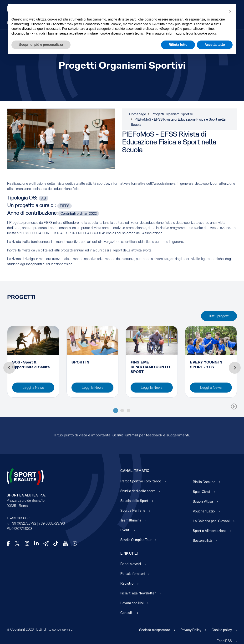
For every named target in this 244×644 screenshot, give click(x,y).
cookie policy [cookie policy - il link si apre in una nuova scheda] (207, 33)
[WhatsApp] (75, 543)
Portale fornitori (132, 574)
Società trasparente (155, 630)
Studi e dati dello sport (138, 491)
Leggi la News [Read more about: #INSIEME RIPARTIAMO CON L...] (152, 388)
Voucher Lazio (204, 511)
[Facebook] (8, 543)
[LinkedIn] (36, 543)
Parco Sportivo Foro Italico (141, 481)
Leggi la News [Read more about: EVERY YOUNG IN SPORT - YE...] (211, 388)
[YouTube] (65, 543)
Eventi (125, 530)
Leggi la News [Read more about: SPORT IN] (92, 388)
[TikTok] (56, 543)
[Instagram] (27, 543)
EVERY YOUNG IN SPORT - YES (206, 365)
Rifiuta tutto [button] (178, 45)
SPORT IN (80, 362)
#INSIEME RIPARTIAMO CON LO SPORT (150, 367)
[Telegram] (46, 543)
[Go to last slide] (9, 368)
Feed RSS (224, 641)
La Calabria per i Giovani (211, 521)
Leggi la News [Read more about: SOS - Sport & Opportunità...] (33, 388)
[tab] (116, 411)
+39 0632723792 (23, 523)
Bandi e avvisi (131, 564)
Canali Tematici (135, 471)
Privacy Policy (191, 630)
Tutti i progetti (219, 316)
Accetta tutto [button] (215, 45)
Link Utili (129, 553)
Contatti (127, 613)
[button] (230, 11)
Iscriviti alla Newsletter (138, 593)
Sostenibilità (202, 541)
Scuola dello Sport (134, 501)
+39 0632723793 (52, 523)
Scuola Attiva (203, 501)
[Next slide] (235, 368)
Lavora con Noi (132, 603)
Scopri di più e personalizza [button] (41, 45)
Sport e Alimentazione (210, 531)
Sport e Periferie (133, 511)
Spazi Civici (201, 492)
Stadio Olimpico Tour (136, 540)
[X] (17, 543)
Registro (127, 583)
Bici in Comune (204, 482)
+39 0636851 (20, 518)
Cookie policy (222, 630)
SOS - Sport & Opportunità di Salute (31, 365)
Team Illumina (131, 520)
